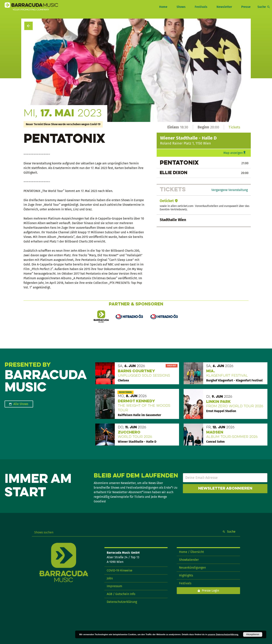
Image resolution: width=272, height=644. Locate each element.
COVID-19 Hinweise (120, 570)
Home (163, 7)
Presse (246, 7)
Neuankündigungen (192, 568)
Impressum (114, 586)
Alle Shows (21, 404)
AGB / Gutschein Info (121, 594)
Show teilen (240, 32)
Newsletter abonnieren (225, 489)
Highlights (186, 575)
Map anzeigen (233, 153)
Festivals (201, 7)
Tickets (234, 127)
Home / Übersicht (191, 552)
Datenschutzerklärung (122, 602)
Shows (181, 7)
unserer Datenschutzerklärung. (223, 634)
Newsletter (224, 7)
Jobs (110, 578)
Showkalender (189, 560)
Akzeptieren (253, 634)
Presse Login (210, 591)
